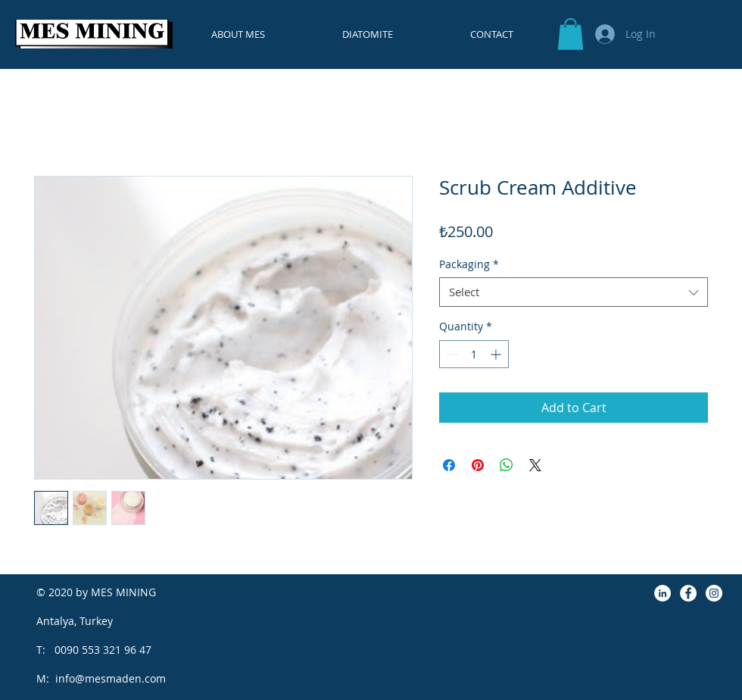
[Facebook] (688, 593)
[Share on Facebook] (449, 465)
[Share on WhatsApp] (507, 465)
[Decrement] (451, 354)
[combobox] (574, 292)
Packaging (469, 264)
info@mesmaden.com (111, 678)
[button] (571, 34)
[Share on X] (535, 465)
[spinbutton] (474, 354)
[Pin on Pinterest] (478, 465)
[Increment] (497, 354)
